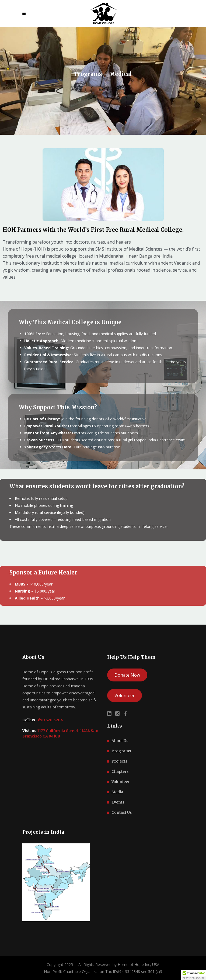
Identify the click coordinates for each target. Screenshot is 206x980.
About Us (120, 741)
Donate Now (127, 675)
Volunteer (125, 695)
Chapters (120, 771)
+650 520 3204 (49, 720)
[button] (194, 975)
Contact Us (122, 812)
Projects (119, 761)
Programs (121, 751)
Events (118, 802)
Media (117, 792)
